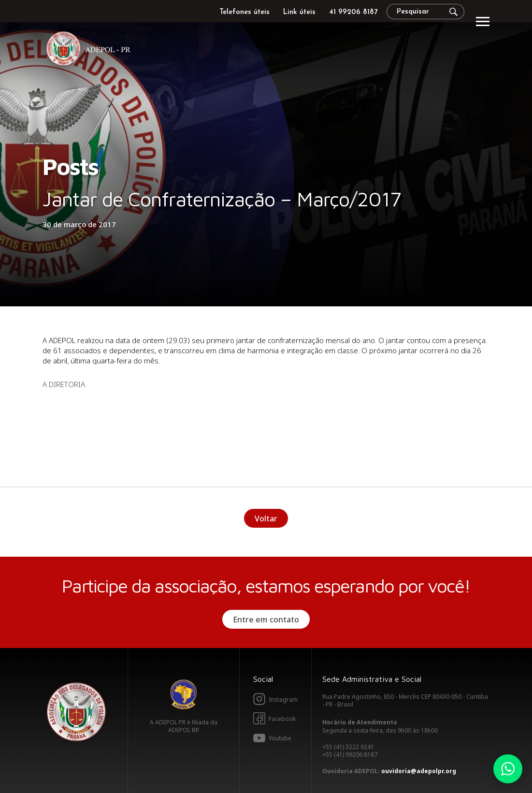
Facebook (282, 719)
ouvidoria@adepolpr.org (419, 771)
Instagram (283, 699)
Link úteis (299, 12)
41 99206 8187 (353, 12)
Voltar (266, 519)
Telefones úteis (244, 12)
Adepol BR (184, 694)
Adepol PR (91, 50)
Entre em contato (266, 620)
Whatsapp (508, 769)
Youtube (280, 738)
